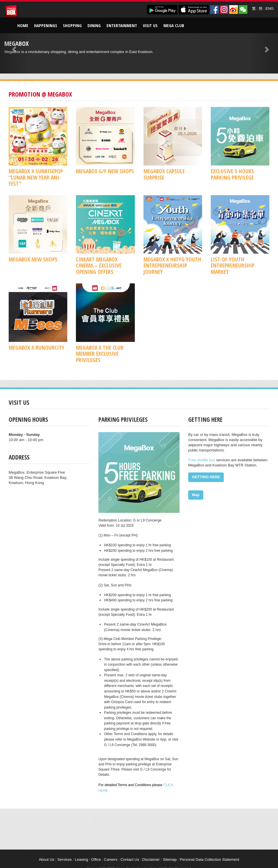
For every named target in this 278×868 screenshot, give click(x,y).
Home (23, 25)
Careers (111, 859)
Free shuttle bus (202, 460)
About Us (46, 859)
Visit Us (150, 25)
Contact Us (130, 859)
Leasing (81, 859)
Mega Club (174, 25)
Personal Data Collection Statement (210, 859)
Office (96, 859)
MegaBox (12, 12)
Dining (94, 25)
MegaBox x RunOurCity (37, 348)
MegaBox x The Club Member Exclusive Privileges (100, 354)
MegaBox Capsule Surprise (164, 174)
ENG (270, 9)
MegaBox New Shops (33, 259)
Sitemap (170, 859)
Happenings (46, 25)
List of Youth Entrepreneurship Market (233, 266)
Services (65, 859)
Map (196, 495)
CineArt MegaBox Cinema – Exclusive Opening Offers (99, 266)
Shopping (72, 25)
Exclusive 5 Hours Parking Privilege (232, 174)
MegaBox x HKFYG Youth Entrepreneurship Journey (172, 266)
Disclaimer (151, 859)
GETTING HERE (206, 477)
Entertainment (122, 25)
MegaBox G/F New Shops (105, 171)
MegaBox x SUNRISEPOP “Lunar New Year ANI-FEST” (36, 177)
